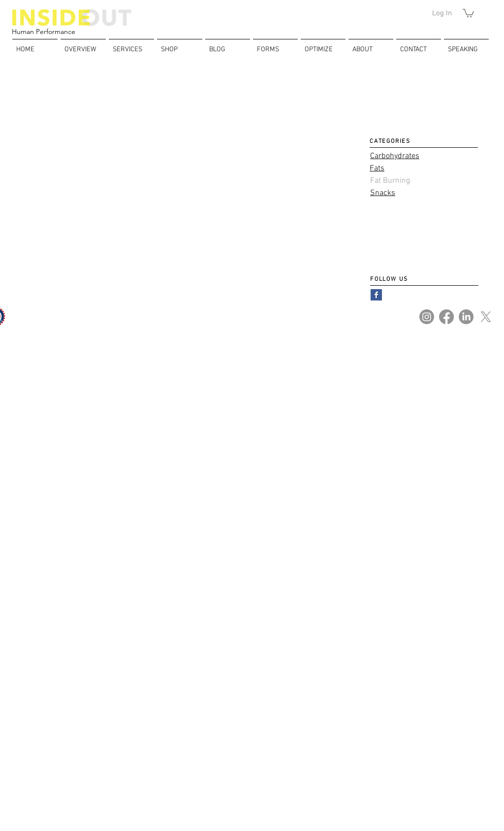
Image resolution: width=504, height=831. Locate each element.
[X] (486, 317)
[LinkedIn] (466, 317)
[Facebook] (446, 317)
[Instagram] (427, 317)
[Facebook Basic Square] (376, 295)
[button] (468, 13)
